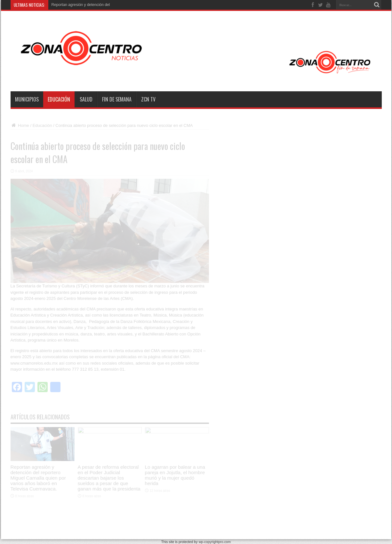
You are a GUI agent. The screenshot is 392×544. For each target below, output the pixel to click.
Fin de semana (117, 99)
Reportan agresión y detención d (79, 5)
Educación (59, 99)
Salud (86, 99)
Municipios (27, 99)
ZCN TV (148, 99)
